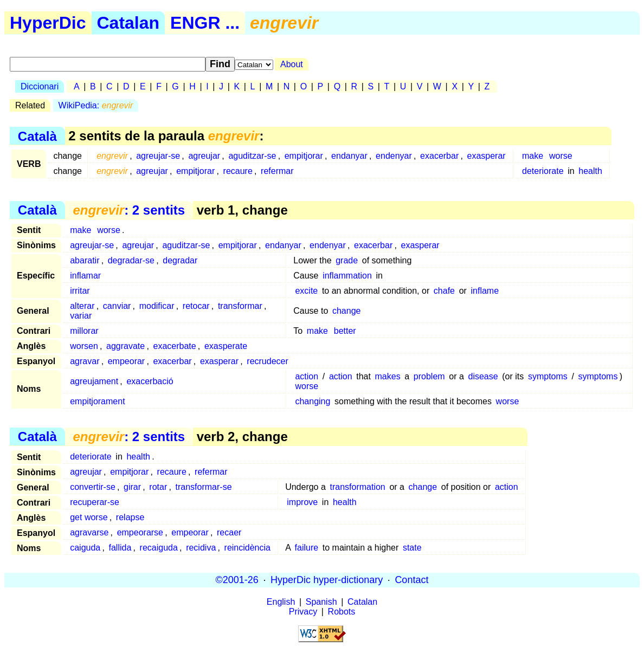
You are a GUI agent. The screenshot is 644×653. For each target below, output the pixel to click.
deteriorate (543, 171)
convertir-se (93, 487)
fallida (120, 548)
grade (347, 260)
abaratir (85, 260)
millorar (84, 331)
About (292, 64)
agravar (85, 361)
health (590, 171)
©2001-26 (237, 580)
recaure (238, 171)
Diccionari (40, 86)
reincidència (247, 548)
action (307, 376)
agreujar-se (158, 156)
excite (306, 291)
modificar (157, 306)
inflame (485, 291)
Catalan (128, 23)
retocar (196, 306)
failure (307, 548)
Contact (411, 580)
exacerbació (150, 381)
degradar (180, 260)
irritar (80, 291)
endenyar (394, 156)
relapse (130, 517)
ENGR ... (205, 23)
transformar (240, 306)
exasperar (487, 156)
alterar (82, 306)
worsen (84, 346)
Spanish (321, 602)
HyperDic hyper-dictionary (327, 580)
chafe (444, 291)
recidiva (201, 548)
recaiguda (159, 548)
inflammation (347, 276)
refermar (277, 171)
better (345, 331)
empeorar (126, 361)
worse (561, 156)
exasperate (226, 346)
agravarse (89, 532)
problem (429, 376)
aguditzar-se (252, 156)
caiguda (85, 548)
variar (81, 316)
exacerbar (439, 156)
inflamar (85, 276)
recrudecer (267, 361)
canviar (117, 306)
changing (313, 401)
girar (132, 487)
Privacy (303, 612)
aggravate (125, 346)
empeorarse (140, 532)
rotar (158, 487)
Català (37, 136)
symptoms (548, 376)
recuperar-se (95, 502)
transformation (357, 487)
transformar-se (204, 487)
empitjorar (304, 156)
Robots (342, 612)
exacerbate (174, 346)
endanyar (349, 156)
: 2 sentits (129, 210)
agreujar (204, 156)
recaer (229, 532)
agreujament (94, 381)
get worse (89, 517)
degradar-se (131, 260)
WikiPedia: (96, 105)
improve (302, 502)
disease (483, 376)
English (281, 602)
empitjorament (97, 401)
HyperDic (48, 23)
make (533, 156)
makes (388, 376)
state (412, 548)
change (347, 311)
